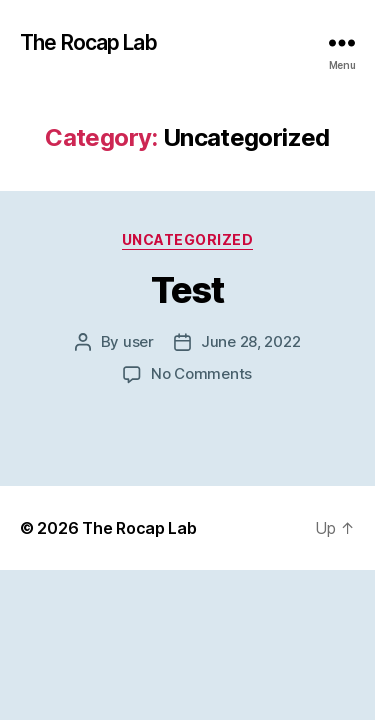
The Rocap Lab (88, 42)
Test (187, 290)
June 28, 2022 (251, 341)
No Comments (201, 373)
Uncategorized (188, 239)
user (138, 341)
